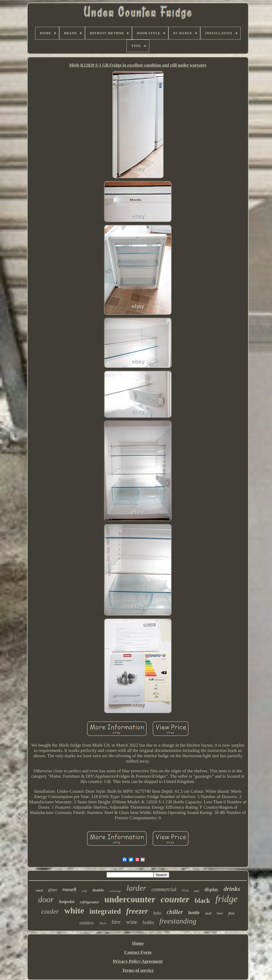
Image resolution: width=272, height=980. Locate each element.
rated (39, 890)
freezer (137, 911)
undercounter (130, 899)
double (98, 890)
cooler (50, 911)
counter (175, 899)
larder (136, 888)
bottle (194, 913)
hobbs (148, 922)
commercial (164, 889)
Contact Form (138, 952)
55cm (185, 890)
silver (103, 923)
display (211, 890)
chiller (175, 912)
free (231, 913)
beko (157, 913)
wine (132, 922)
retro (197, 891)
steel (208, 913)
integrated (105, 911)
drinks (232, 889)
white (74, 911)
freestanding (178, 921)
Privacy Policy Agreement (138, 961)
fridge (227, 899)
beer (220, 913)
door (46, 900)
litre (116, 922)
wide (84, 891)
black (202, 901)
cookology (115, 891)
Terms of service (138, 970)
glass (53, 890)
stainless (87, 923)
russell (69, 889)
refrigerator (90, 902)
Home (138, 943)
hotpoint (67, 902)
